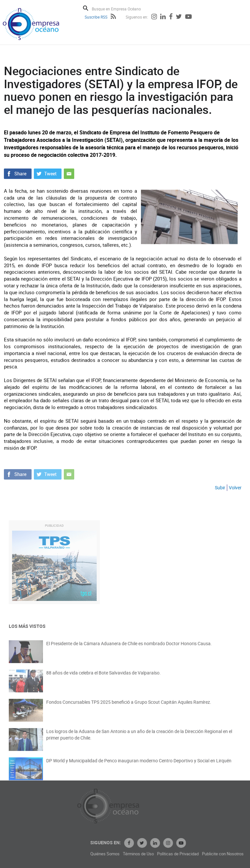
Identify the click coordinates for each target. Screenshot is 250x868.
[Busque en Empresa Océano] (121, 9)
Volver (235, 488)
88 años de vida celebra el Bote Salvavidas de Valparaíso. (104, 677)
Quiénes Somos (133, 854)
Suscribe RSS (96, 17)
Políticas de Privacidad (206, 854)
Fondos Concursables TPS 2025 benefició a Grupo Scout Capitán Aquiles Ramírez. (129, 706)
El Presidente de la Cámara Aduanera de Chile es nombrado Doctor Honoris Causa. (129, 648)
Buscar (86, 8)
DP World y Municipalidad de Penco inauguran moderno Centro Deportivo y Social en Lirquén (139, 765)
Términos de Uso (166, 854)
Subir (220, 488)
